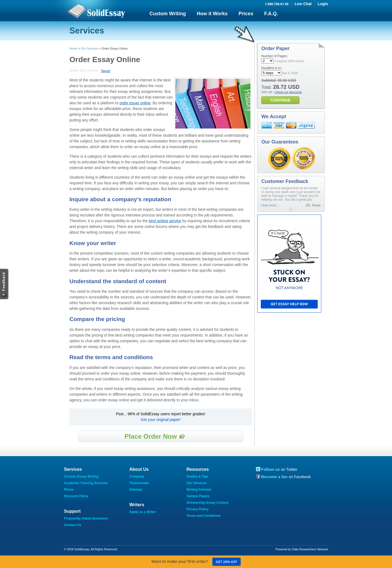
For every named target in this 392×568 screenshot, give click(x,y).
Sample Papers (198, 496)
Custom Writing (168, 14)
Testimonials (139, 483)
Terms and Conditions (204, 516)
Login (323, 4)
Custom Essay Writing (81, 477)
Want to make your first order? (196, 562)
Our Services (90, 48)
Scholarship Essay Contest (208, 503)
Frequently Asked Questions (86, 518)
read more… (270, 205)
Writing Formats (199, 490)
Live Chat (303, 4)
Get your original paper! (161, 420)
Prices (246, 14)
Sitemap (136, 490)
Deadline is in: (272, 68)
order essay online (135, 103)
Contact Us (73, 525)
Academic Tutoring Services (86, 483)
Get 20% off (226, 562)
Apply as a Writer (143, 512)
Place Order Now (155, 436)
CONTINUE (280, 100)
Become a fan (274, 477)
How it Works (212, 14)
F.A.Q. (271, 14)
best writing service (165, 221)
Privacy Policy (197, 509)
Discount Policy (76, 496)
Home (73, 48)
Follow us (270, 469)
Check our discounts (288, 92)
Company (137, 477)
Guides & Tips (197, 477)
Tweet (106, 71)
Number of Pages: (275, 56)
